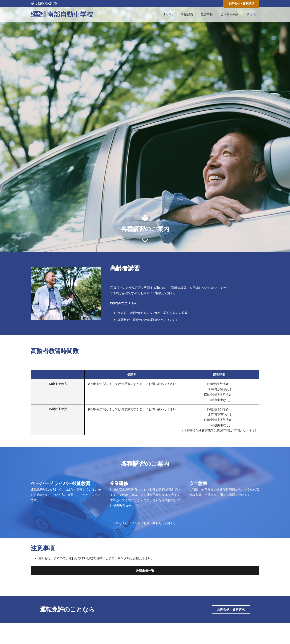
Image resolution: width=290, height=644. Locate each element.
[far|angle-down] (145, 241)
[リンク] (62, 14)
